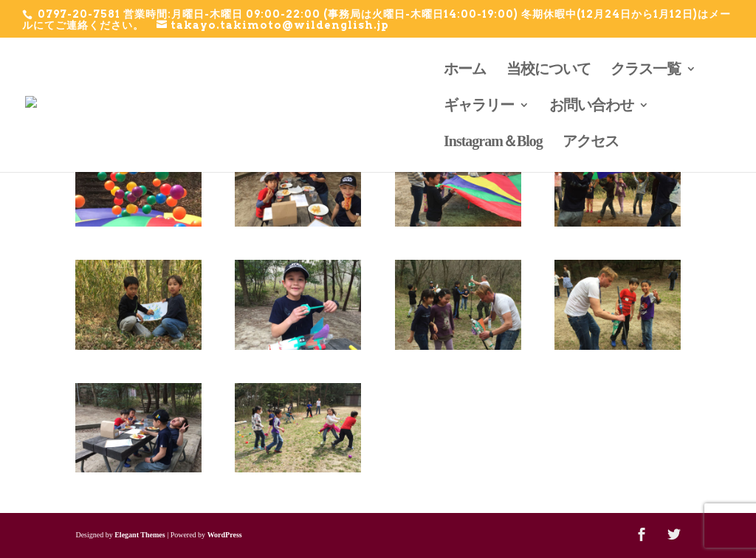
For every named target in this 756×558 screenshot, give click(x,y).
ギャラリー (479, 106)
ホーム (465, 70)
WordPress (225, 535)
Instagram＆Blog (493, 142)
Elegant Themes (140, 535)
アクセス (591, 142)
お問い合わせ (591, 106)
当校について (549, 70)
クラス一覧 (646, 70)
